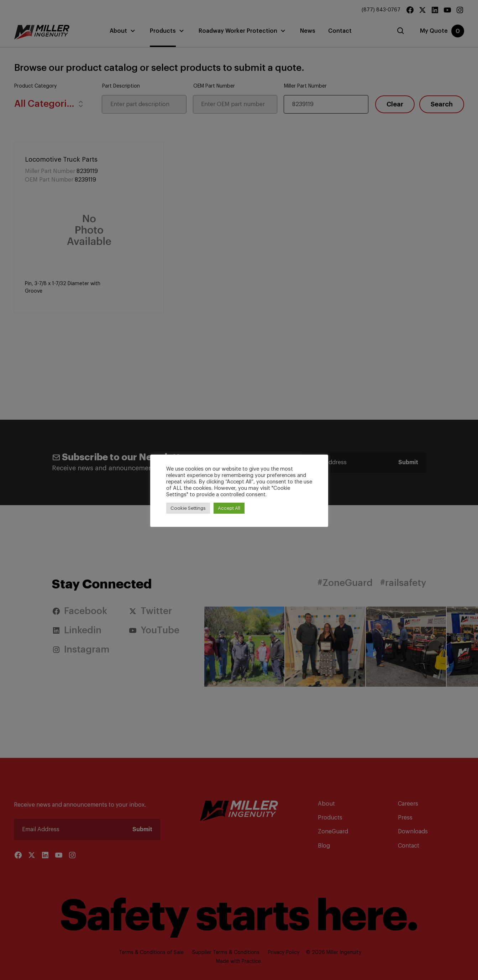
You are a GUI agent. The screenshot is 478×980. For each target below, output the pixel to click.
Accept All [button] (229, 508)
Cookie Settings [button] (188, 508)
